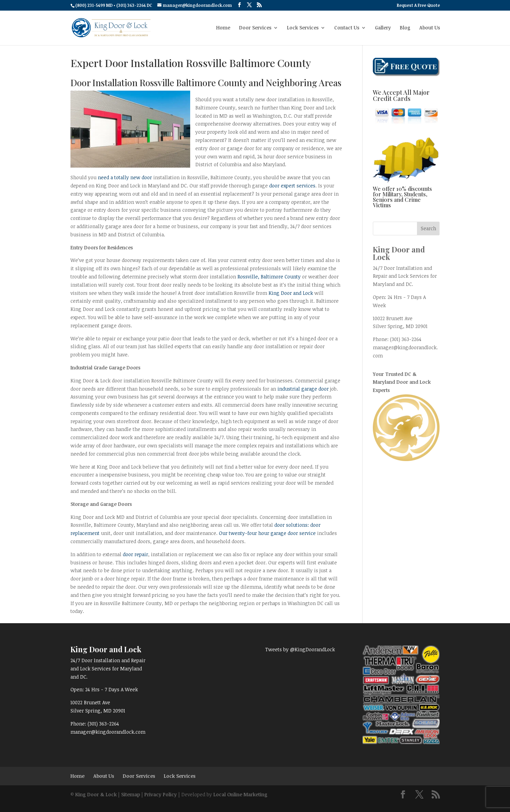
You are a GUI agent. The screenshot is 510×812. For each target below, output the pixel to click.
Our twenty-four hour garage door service (268, 533)
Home (223, 28)
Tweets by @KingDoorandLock (300, 649)
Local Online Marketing (240, 794)
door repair (135, 554)
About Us (430, 28)
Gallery (383, 28)
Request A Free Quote (418, 5)
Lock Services (303, 28)
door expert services (292, 186)
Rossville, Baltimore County (269, 277)
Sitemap (130, 794)
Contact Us (347, 28)
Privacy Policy (161, 794)
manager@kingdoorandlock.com (108, 732)
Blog (405, 28)
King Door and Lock (291, 293)
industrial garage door (303, 389)
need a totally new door (125, 177)
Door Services (255, 28)
